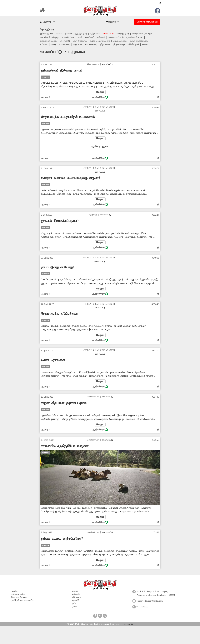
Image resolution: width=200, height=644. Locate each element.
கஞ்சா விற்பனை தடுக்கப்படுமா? (64, 403)
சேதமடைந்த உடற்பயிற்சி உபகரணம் (68, 117)
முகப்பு (14, 592)
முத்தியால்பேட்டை (48, 41)
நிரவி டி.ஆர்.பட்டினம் (100, 41)
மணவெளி (90, 37)
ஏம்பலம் (69, 34)
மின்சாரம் (76, 598)
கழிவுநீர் (75, 601)
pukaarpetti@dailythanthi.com (150, 601)
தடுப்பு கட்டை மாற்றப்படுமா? (62, 539)
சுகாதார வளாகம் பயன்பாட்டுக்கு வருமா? (70, 178)
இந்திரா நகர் (81, 34)
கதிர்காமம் (95, 34)
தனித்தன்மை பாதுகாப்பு (22, 601)
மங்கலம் (101, 37)
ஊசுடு (54, 45)
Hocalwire (128, 624)
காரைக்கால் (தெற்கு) (50, 37)
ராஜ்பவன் (78, 45)
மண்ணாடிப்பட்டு (116, 37)
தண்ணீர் (76, 595)
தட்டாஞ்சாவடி (92, 45)
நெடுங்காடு (65, 41)
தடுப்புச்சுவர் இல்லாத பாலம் (62, 71)
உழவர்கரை (65, 45)
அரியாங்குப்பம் (46, 34)
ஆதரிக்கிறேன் (100, 97)
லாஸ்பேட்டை (69, 37)
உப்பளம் (44, 45)
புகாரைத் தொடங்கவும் (147, 22)
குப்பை (75, 604)
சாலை (75, 592)
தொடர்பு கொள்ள (19, 598)
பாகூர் (59, 34)
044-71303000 (142, 607)
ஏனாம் (146, 45)
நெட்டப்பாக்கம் (120, 41)
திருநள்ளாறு (120, 45)
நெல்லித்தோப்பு (80, 41)
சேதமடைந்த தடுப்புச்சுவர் (59, 314)
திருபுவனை (106, 45)
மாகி (80, 37)
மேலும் (100, 92)
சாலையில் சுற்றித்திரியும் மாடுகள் (65, 447)
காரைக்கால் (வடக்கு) (142, 34)
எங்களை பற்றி (18, 595)
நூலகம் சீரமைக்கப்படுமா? (60, 221)
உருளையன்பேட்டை (140, 41)
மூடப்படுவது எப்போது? (57, 268)
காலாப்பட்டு (108, 34)
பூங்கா (75, 607)
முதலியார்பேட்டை (135, 37)
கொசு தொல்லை (53, 360)
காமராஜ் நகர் (123, 34)
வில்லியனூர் (134, 45)
